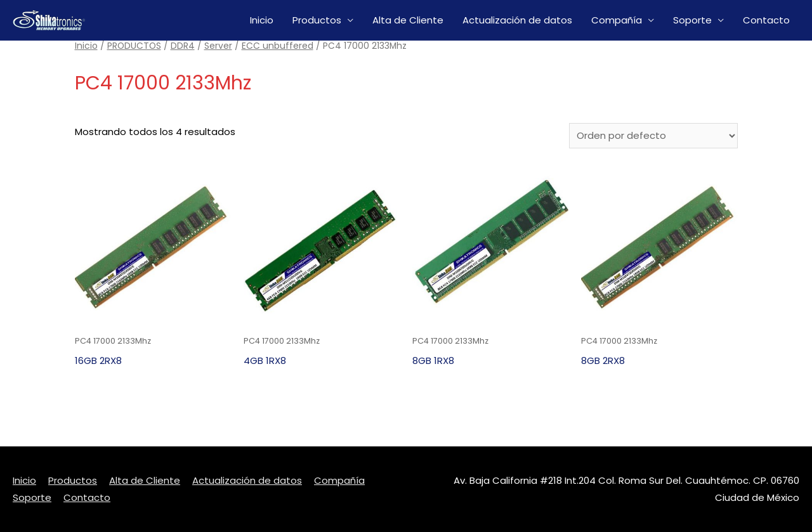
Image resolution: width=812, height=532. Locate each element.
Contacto (766, 20)
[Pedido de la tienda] (653, 136)
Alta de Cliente (408, 20)
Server (218, 46)
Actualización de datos (517, 20)
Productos (317, 20)
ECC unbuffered (278, 46)
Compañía (617, 20)
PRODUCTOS (134, 46)
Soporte (692, 20)
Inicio (262, 20)
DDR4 (183, 46)
